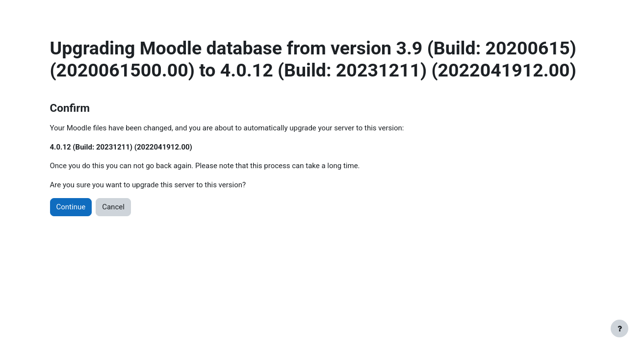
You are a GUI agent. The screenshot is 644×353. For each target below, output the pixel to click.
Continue (71, 207)
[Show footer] (619, 328)
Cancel (113, 207)
